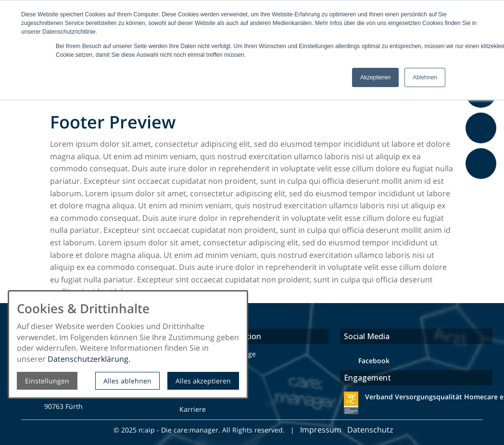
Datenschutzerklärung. (89, 359)
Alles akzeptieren (203, 381)
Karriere (193, 409)
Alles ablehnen (127, 381)
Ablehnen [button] (425, 77)
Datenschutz (371, 430)
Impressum (321, 430)
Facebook (374, 361)
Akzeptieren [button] (375, 77)
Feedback (483, 184)
